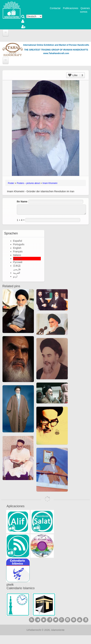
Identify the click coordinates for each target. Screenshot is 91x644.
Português (19, 244)
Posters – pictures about (28, 183)
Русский (18, 262)
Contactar (55, 8)
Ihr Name (22, 202)
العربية (17, 273)
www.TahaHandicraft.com (56, 53)
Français (18, 251)
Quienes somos (85, 10)
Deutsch (18, 259)
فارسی (17, 269)
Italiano (17, 255)
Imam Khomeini (50, 183)
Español (18, 241)
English (17, 248)
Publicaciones (71, 8)
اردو (15, 276)
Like (76, 75)
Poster (11, 183)
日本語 (17, 266)
